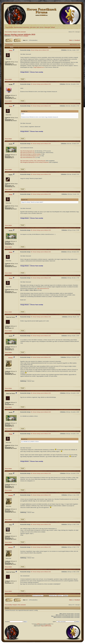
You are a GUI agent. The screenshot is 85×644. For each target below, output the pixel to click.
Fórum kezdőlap (8, 32)
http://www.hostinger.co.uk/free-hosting (30, 154)
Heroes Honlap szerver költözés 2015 (20, 35)
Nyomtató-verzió (9, 45)
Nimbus (21, 36)
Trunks (13, 36)
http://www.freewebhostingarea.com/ (30, 156)
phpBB (38, 624)
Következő (77, 40)
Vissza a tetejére (8, 79)
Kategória (15, 32)
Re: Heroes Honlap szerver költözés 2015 (41, 84)
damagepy (26, 36)
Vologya (17, 36)
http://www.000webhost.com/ (28, 157)
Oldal (71, 40)
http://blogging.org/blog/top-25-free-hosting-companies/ (34, 162)
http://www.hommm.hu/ (43, 288)
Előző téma (72, 45)
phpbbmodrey (48, 625)
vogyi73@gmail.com (39, 67)
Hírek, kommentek (22, 32)
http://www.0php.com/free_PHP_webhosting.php (33, 161)
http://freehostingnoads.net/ (27, 151)
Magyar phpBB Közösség (46, 626)
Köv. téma (78, 45)
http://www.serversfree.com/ (27, 153)
